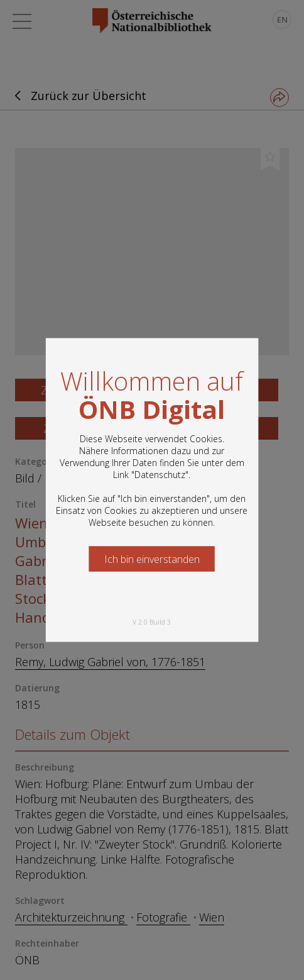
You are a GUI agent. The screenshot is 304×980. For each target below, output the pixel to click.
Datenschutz (160, 475)
